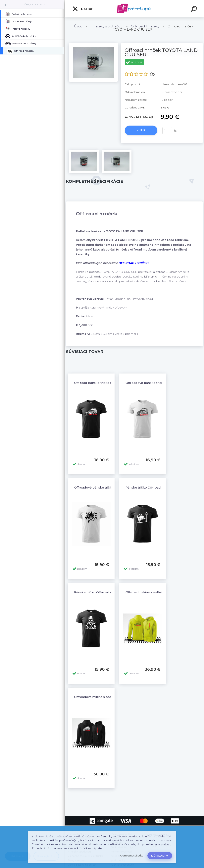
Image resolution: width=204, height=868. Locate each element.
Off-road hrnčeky (145, 26)
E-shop (83, 9)
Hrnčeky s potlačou (33, 4)
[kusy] (167, 131)
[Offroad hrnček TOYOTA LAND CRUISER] (93, 44)
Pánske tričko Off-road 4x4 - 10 (149, 487)
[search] (194, 10)
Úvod (78, 26)
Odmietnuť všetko (132, 856)
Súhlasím (160, 856)
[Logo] (134, 8)
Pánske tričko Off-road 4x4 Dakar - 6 (102, 592)
